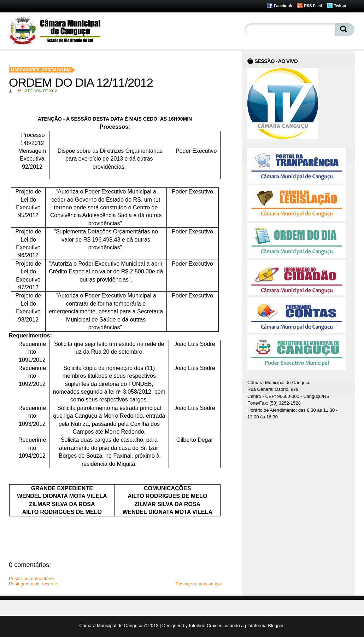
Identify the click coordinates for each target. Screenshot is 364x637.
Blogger (276, 626)
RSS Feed (313, 6)
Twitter (340, 6)
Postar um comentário (31, 578)
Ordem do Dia (56, 70)
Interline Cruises (206, 626)
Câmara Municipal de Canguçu (111, 626)
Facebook (283, 6)
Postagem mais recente (33, 584)
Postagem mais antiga (198, 584)
